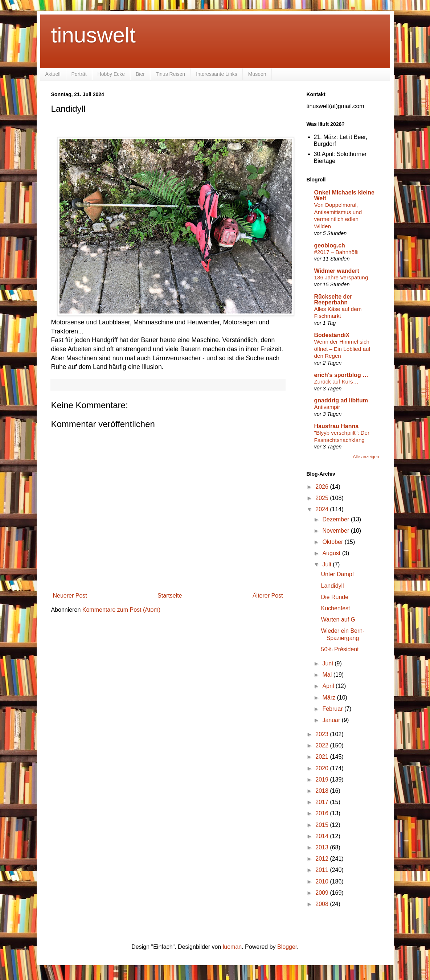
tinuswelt (93, 35)
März (329, 698)
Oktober (333, 542)
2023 (323, 734)
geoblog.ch (330, 245)
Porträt (79, 74)
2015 (323, 825)
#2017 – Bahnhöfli (336, 252)
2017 (323, 802)
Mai (328, 675)
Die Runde (335, 597)
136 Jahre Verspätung (341, 277)
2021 (323, 757)
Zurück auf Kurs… (336, 382)
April (329, 686)
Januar (332, 720)
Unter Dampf (337, 574)
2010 (323, 881)
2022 (323, 745)
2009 (323, 893)
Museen (257, 74)
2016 (323, 813)
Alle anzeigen (366, 457)
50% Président (340, 649)
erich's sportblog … (341, 375)
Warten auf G (338, 620)
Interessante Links (217, 74)
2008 (323, 904)
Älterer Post (268, 596)
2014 (323, 836)
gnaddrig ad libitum (341, 400)
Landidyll (332, 586)
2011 (323, 870)
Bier (140, 74)
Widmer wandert (337, 271)
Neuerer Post (70, 596)
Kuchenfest (335, 608)
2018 (323, 791)
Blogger (287, 947)
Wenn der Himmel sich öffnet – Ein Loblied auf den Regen (342, 349)
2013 (323, 847)
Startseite (170, 596)
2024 (323, 509)
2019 (323, 780)
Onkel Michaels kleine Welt (344, 195)
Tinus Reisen (170, 74)
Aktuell (53, 74)
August (332, 553)
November (336, 531)
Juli (327, 564)
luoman (232, 947)
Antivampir (327, 407)
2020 (323, 768)
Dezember (336, 519)
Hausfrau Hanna (337, 426)
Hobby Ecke (111, 74)
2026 (323, 487)
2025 (323, 498)
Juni (328, 663)
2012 (323, 859)
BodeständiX (332, 335)
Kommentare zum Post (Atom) (121, 610)
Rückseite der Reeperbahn (333, 300)
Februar (333, 709)
